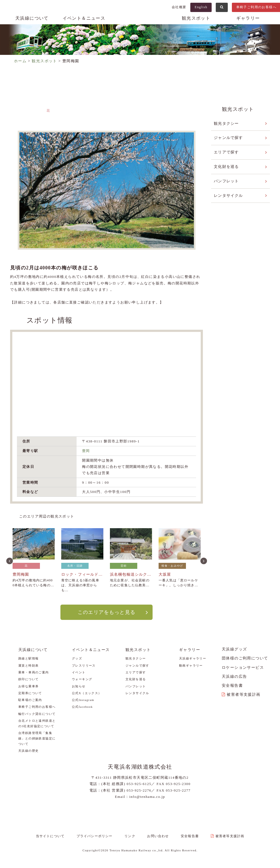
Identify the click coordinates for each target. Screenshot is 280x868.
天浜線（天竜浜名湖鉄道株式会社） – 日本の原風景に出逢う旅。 (140, 23)
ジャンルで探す (229, 137)
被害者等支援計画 (243, 694)
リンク (131, 836)
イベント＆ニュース (84, 18)
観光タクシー (226, 123)
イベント (79, 672)
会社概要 (179, 7)
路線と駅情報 (28, 658)
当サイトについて (55, 836)
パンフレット (226, 180)
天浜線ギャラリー (193, 658)
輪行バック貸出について (37, 714)
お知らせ (79, 686)
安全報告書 (232, 685)
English (201, 7)
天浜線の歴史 (28, 750)
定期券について (30, 693)
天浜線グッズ (234, 649)
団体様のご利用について (245, 658)
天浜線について (32, 18)
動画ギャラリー (191, 665)
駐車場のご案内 (30, 700)
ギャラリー (248, 18)
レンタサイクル (229, 194)
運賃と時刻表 (28, 665)
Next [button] (203, 560)
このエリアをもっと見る (107, 612)
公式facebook (82, 707)
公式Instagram (83, 700)
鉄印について (28, 679)
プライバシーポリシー (98, 836)
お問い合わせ (157, 836)
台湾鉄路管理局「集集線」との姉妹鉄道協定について (37, 738)
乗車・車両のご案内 (34, 672)
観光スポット (196, 18)
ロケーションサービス (243, 667)
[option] (107, 190)
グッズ (77, 658)
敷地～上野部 (170, 116)
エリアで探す (226, 152)
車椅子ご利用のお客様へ (37, 707)
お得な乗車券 (28, 686)
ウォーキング (82, 679)
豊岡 (86, 451)
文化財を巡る (226, 166)
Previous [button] (9, 560)
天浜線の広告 (234, 676)
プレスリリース (84, 665)
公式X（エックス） (87, 693)
